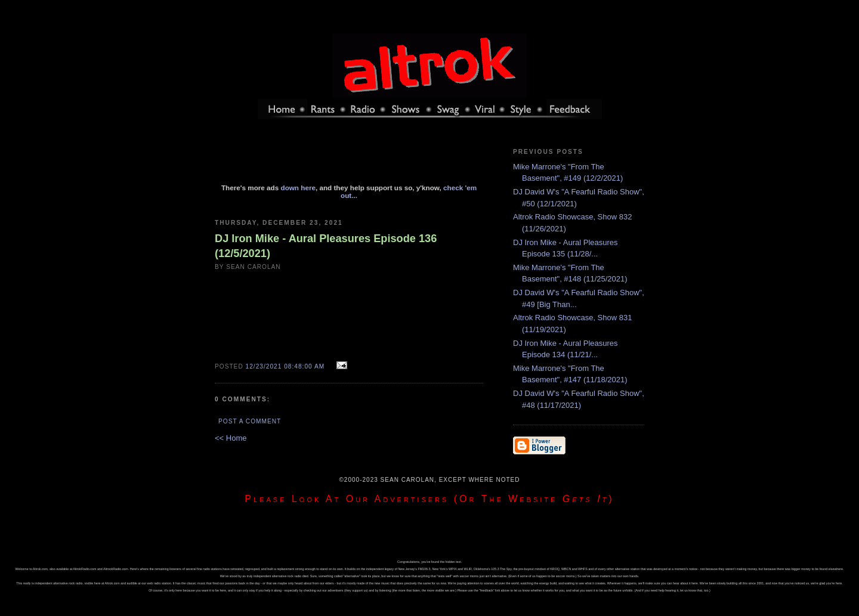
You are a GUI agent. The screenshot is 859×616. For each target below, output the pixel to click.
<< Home (231, 438)
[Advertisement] (349, 157)
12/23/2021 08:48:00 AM (285, 366)
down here (298, 188)
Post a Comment (250, 421)
